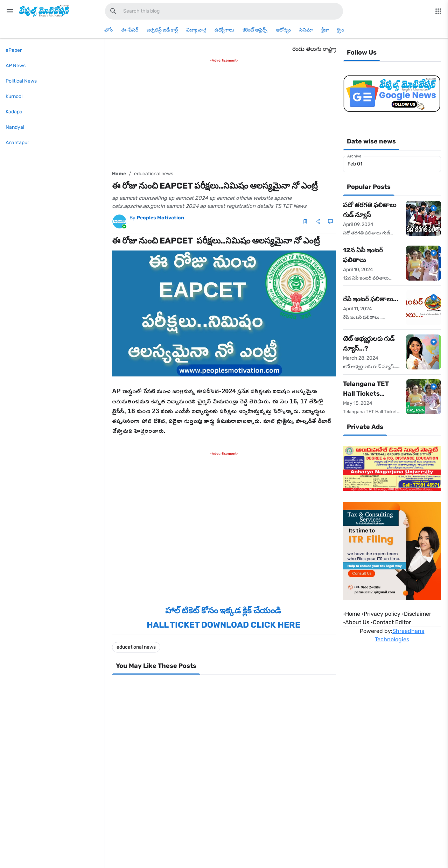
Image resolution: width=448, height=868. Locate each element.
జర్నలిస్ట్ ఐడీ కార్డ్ (162, 30)
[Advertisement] (224, 113)
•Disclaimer (416, 614)
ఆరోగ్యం (283, 30)
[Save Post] (305, 221)
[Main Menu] (10, 11)
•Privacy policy (381, 614)
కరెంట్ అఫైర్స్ (255, 30)
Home (119, 174)
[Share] (318, 221)
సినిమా (306, 30)
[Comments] (330, 221)
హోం (108, 30)
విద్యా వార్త (196, 30)
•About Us (356, 622)
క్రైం (341, 30)
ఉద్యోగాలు (224, 30)
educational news (154, 174)
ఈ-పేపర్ (130, 30)
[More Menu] (438, 11)
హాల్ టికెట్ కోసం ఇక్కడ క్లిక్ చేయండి (224, 611)
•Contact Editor (391, 622)
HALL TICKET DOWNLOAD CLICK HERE (223, 625)
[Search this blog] (113, 11)
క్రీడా (325, 30)
